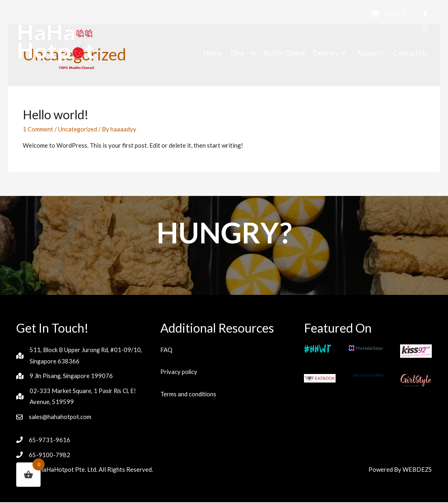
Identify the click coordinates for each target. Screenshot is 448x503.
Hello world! (56, 114)
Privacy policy (179, 372)
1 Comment (38, 129)
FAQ (166, 350)
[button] (344, 53)
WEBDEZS (417, 470)
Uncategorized (78, 129)
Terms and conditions (189, 394)
